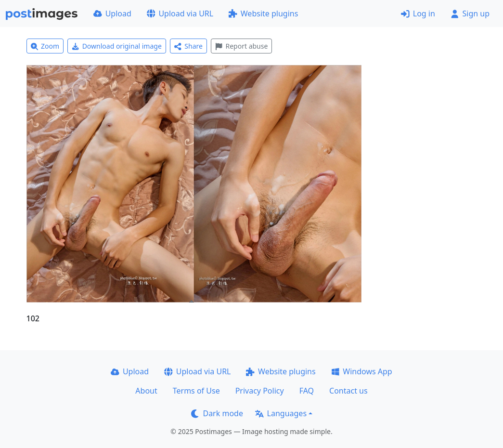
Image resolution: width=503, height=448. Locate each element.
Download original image (117, 46)
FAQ (307, 391)
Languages (281, 413)
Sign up (470, 13)
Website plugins (263, 13)
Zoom (45, 46)
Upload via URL (180, 13)
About (146, 391)
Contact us (348, 391)
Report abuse (241, 46)
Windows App (362, 371)
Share (188, 46)
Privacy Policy (260, 391)
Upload (112, 13)
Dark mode (217, 413)
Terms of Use (196, 391)
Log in (418, 13)
